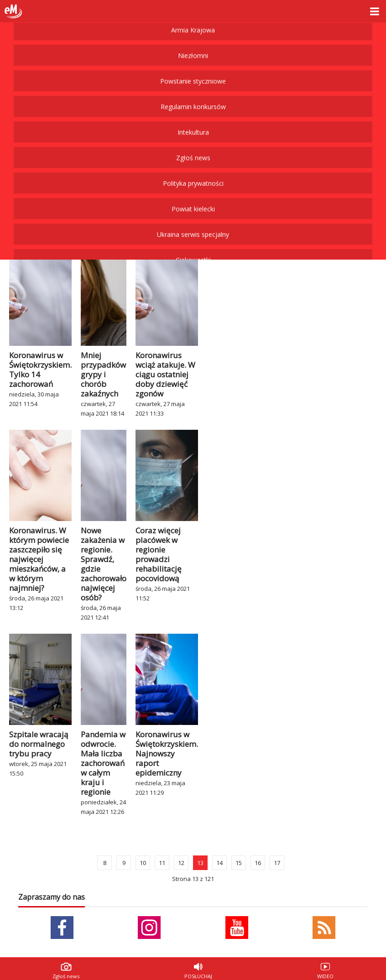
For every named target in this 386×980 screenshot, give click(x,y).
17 (277, 863)
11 (162, 863)
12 (181, 863)
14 (219, 863)
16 (258, 863)
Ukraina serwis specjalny (193, 43)
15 (239, 863)
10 (143, 863)
